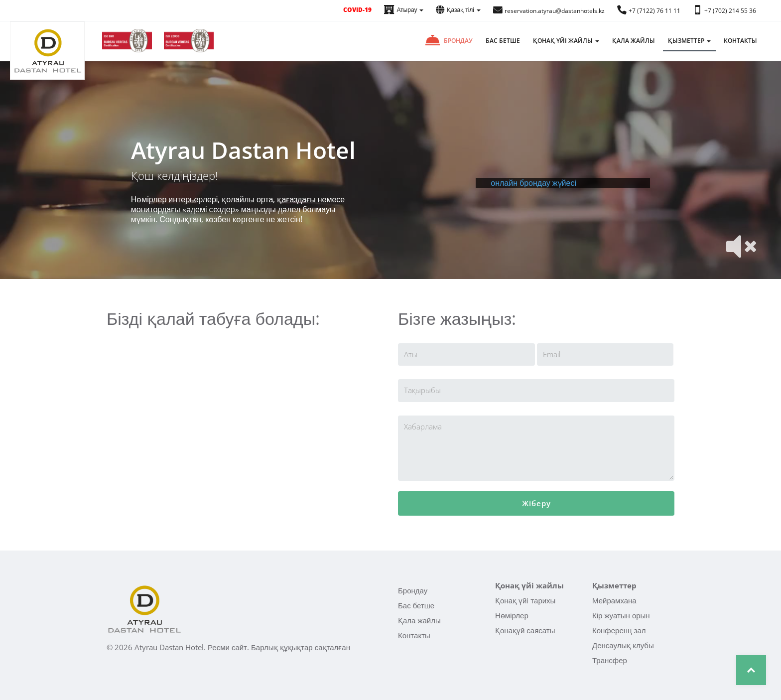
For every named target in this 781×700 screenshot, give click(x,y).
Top (751, 670)
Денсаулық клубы (623, 645)
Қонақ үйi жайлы (566, 41)
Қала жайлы (634, 41)
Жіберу (536, 503)
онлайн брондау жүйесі (533, 183)
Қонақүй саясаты (525, 630)
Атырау (404, 10)
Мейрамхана (614, 600)
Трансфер (610, 660)
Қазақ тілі (458, 10)
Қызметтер (689, 41)
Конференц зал (619, 630)
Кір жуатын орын (621, 615)
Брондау (458, 41)
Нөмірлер (512, 615)
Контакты (740, 41)
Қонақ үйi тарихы (525, 600)
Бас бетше (503, 41)
